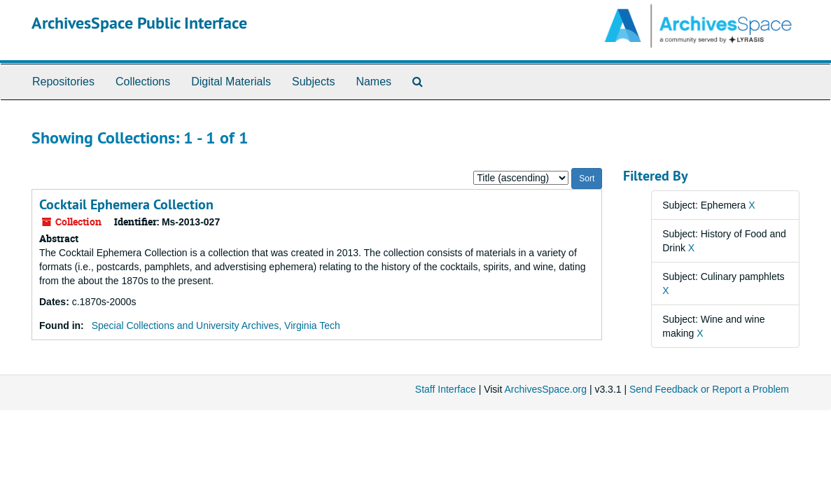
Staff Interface (446, 389)
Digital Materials (231, 82)
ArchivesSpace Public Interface (139, 23)
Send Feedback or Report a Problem (709, 389)
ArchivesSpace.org (545, 389)
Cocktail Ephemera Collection (126, 204)
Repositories (63, 82)
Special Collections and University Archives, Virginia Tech (216, 325)
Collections (143, 82)
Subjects (313, 82)
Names (373, 82)
